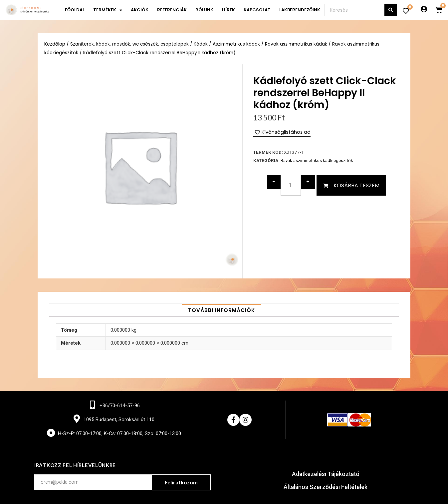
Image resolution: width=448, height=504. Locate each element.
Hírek (228, 10)
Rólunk (204, 10)
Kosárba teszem (356, 185)
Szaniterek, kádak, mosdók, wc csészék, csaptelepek (130, 44)
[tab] (222, 310)
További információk (222, 310)
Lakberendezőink (300, 10)
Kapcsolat (257, 10)
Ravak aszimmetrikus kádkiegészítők (317, 161)
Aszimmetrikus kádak (238, 44)
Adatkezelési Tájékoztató (326, 475)
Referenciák (172, 10)
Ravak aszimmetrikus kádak (298, 44)
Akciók (140, 10)
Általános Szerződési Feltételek (326, 488)
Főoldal (75, 10)
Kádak (202, 44)
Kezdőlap (55, 44)
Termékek (108, 10)
